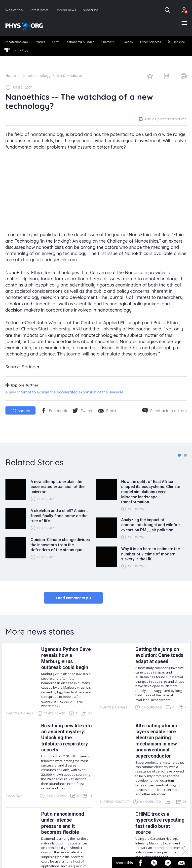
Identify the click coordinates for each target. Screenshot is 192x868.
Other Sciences (151, 42)
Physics (40, 42)
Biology (128, 42)
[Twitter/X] (83, 411)
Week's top (14, 10)
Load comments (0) (73, 598)
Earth (56, 42)
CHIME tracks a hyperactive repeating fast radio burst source (160, 823)
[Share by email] (107, 411)
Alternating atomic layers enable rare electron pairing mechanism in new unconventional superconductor (156, 741)
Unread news (66, 10)
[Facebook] (54, 411)
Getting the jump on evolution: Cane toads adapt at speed (159, 655)
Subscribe (91, 10)
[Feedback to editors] (165, 411)
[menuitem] (16, 42)
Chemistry (108, 42)
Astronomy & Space (80, 42)
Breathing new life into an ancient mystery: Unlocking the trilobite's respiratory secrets (66, 738)
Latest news (39, 10)
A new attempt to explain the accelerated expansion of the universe (64, 392)
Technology (16, 50)
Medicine (176, 42)
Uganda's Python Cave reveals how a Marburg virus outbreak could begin (66, 658)
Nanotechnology (16, 42)
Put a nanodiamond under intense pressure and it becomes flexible (63, 823)
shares (20, 411)
